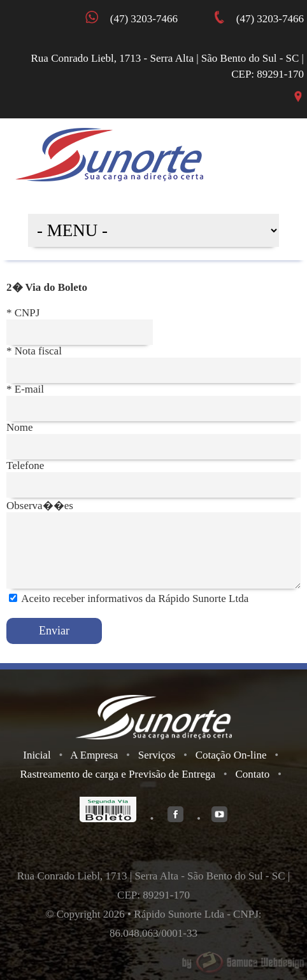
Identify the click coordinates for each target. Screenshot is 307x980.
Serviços (157, 755)
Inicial (37, 755)
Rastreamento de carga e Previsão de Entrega (118, 774)
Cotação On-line (231, 755)
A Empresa (94, 755)
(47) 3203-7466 (267, 19)
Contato (252, 774)
